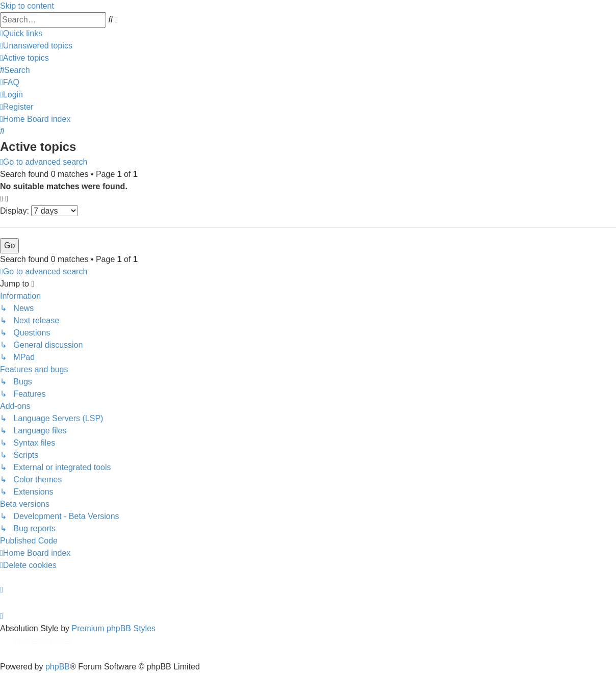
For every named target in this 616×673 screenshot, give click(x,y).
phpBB (58, 667)
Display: (39, 211)
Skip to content (27, 6)
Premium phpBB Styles (114, 628)
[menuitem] (36, 46)
